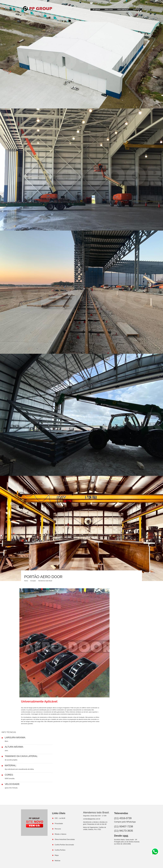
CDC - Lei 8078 (60, 818)
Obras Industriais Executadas (65, 839)
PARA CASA (109, 9)
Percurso (58, 829)
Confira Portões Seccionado (64, 845)
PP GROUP (96, 9)
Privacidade (59, 824)
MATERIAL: (11, 765)
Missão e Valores (61, 834)
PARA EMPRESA (123, 9)
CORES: (9, 775)
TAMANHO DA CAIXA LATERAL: (21, 756)
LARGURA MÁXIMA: (15, 738)
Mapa (57, 855)
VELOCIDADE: (12, 784)
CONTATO (136, 9)
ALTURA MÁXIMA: (14, 747)
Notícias (58, 861)
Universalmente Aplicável (39, 701)
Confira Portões (60, 850)
